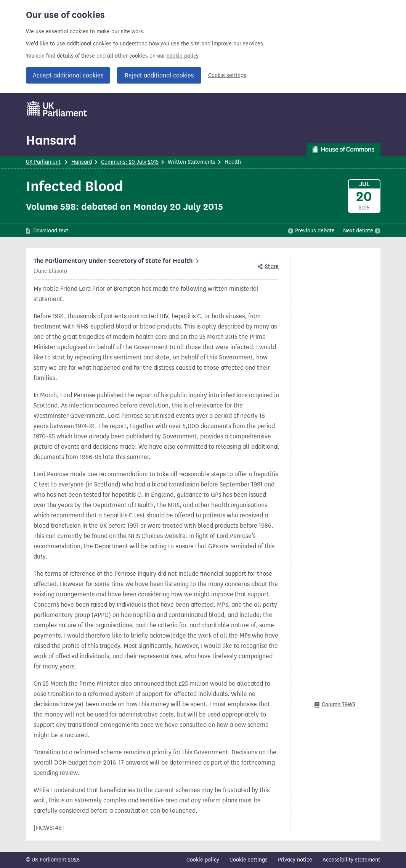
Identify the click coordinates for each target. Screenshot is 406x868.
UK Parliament (43, 162)
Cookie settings (227, 75)
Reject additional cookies (159, 75)
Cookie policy (203, 860)
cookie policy (182, 56)
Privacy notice (295, 860)
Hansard (51, 140)
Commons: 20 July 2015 (130, 162)
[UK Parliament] (57, 109)
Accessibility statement (351, 860)
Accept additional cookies (68, 75)
